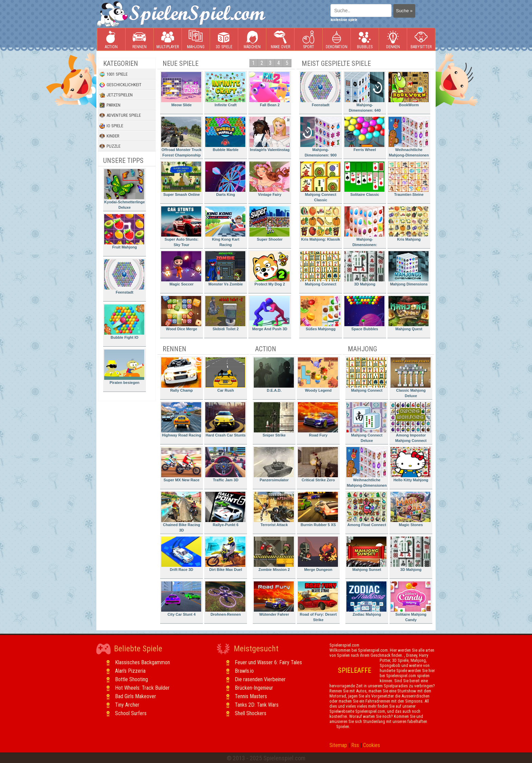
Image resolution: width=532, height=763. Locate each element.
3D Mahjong (364, 269)
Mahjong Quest (408, 313)
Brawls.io (244, 671)
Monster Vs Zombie (225, 269)
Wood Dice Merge (181, 313)
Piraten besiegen (124, 367)
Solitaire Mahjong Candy (411, 602)
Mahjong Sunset (366, 554)
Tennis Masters (251, 696)
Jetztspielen (116, 95)
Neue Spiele (180, 63)
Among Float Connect (366, 509)
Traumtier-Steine (408, 179)
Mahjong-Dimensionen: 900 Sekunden (320, 138)
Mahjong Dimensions (408, 269)
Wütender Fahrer (274, 599)
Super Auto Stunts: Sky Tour (181, 227)
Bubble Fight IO (124, 322)
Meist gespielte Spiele (336, 63)
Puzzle (110, 146)
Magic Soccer (181, 269)
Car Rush (225, 375)
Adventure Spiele (120, 115)
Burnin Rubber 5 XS (318, 509)
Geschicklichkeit (120, 85)
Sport (308, 40)
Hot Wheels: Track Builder (142, 688)
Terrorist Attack (274, 509)
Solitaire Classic (364, 179)
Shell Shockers (251, 713)
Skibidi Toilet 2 (225, 313)
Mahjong (196, 40)
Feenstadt (124, 277)
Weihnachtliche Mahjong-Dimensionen (409, 137)
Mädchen (252, 40)
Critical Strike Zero (318, 464)
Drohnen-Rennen (225, 599)
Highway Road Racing (181, 420)
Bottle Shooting (131, 679)
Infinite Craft (225, 89)
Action (111, 40)
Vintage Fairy (269, 179)
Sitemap (338, 745)
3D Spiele (224, 40)
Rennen (139, 40)
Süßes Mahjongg (320, 313)
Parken (110, 105)
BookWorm (408, 89)
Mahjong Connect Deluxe (366, 422)
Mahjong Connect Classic (320, 182)
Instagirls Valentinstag (269, 134)
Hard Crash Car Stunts (225, 420)
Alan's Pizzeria (130, 671)
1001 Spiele (113, 74)
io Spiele (111, 126)
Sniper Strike (274, 420)
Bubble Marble (225, 134)
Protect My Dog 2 (269, 269)
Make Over (280, 40)
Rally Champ (181, 375)
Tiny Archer (127, 705)
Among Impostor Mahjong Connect (411, 422)
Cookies (372, 745)
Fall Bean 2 (269, 89)
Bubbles (365, 40)
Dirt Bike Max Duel (225, 554)
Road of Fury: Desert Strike (318, 602)
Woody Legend (318, 375)
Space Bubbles (364, 313)
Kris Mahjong (408, 224)
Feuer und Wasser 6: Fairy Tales (268, 662)
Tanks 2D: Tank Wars (257, 705)
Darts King (225, 179)
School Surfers (131, 713)
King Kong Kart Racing (225, 227)
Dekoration (337, 40)
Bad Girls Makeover (136, 696)
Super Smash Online (181, 179)
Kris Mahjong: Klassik (320, 224)
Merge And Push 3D (269, 313)
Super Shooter (269, 224)
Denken (393, 40)
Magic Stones (411, 509)
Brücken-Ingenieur (254, 688)
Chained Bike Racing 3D (181, 512)
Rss (355, 745)
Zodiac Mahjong (366, 599)
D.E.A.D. (274, 375)
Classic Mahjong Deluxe (411, 378)
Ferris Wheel (364, 134)
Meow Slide (181, 89)
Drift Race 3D (181, 554)
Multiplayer (168, 40)
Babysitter (421, 40)
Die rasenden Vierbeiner (260, 679)
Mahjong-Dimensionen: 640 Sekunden (364, 93)
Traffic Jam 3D (225, 464)
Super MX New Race (181, 464)
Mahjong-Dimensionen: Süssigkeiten (364, 228)
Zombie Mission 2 (274, 554)
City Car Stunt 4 (181, 599)
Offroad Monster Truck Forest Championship (181, 137)
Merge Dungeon (318, 554)
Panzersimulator (274, 464)
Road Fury (318, 420)
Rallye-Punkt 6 (225, 509)
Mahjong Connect (320, 269)
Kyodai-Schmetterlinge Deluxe (125, 189)
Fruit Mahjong (124, 232)
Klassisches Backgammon (142, 662)
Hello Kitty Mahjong (411, 464)
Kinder (109, 136)
